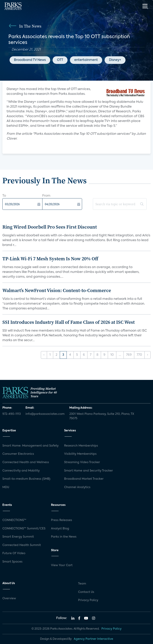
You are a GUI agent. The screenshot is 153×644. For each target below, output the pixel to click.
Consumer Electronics (18, 454)
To (4, 196)
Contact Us (86, 592)
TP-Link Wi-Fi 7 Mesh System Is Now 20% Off (50, 259)
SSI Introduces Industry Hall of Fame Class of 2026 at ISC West (69, 322)
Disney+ (115, 60)
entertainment (86, 60)
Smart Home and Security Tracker (89, 471)
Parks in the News (64, 537)
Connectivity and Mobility (21, 471)
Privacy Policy (88, 600)
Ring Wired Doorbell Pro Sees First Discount (50, 227)
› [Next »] (148, 355)
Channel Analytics (77, 487)
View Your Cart (62, 565)
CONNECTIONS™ (14, 520)
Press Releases (62, 520)
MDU (6, 487)
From (46, 196)
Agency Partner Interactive (93, 639)
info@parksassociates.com (45, 414)
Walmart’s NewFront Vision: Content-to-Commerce (57, 290)
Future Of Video (14, 553)
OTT (60, 60)
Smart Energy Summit (18, 537)
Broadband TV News (30, 60)
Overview (9, 598)
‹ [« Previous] (44, 355)
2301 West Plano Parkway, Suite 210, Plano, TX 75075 (102, 416)
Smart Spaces (12, 562)
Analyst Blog (60, 529)
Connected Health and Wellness (26, 462)
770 (139, 355)
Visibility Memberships (80, 454)
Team (82, 584)
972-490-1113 (12, 414)
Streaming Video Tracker (82, 462)
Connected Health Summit (22, 545)
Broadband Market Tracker (84, 479)
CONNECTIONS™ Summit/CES (24, 529)
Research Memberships (81, 446)
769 (129, 355)
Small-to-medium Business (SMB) (26, 479)
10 (112, 355)
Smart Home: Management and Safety (30, 446)
